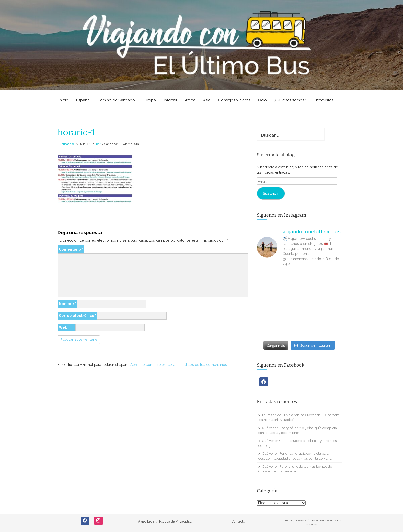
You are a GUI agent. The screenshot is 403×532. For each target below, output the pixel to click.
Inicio (64, 100)
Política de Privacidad (175, 521)
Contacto (238, 521)
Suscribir (271, 193)
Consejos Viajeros (234, 100)
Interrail (170, 100)
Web (63, 327)
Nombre (67, 304)
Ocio (262, 100)
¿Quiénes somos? (290, 100)
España (83, 100)
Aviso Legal (147, 521)
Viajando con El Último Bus (120, 144)
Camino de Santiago (116, 100)
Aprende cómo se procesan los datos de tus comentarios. (179, 365)
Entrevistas (324, 100)
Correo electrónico (77, 316)
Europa (149, 100)
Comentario (71, 249)
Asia (207, 100)
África (190, 100)
